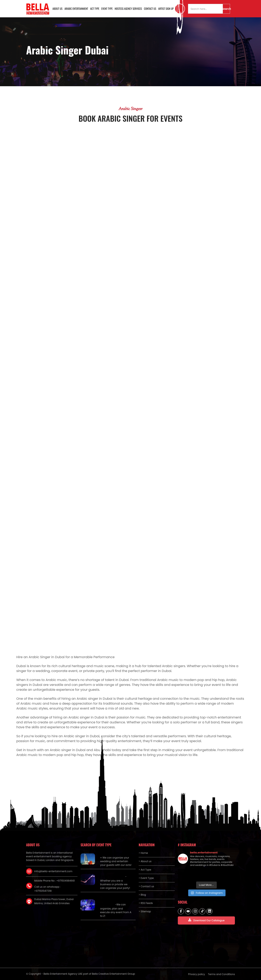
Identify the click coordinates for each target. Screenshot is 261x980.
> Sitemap (145, 911)
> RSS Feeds (146, 903)
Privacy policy (197, 974)
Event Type (107, 9)
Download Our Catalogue (206, 920)
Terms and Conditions (221, 974)
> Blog (142, 895)
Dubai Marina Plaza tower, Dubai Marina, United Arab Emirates (54, 901)
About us (57, 9)
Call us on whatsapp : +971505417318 (47, 889)
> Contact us (146, 886)
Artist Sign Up (166, 9)
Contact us (150, 9)
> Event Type (146, 878)
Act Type (95, 9)
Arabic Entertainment (76, 9)
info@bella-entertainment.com (53, 871)
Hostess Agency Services (128, 9)
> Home (143, 853)
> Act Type (145, 870)
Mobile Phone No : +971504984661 (55, 881)
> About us (145, 861)
